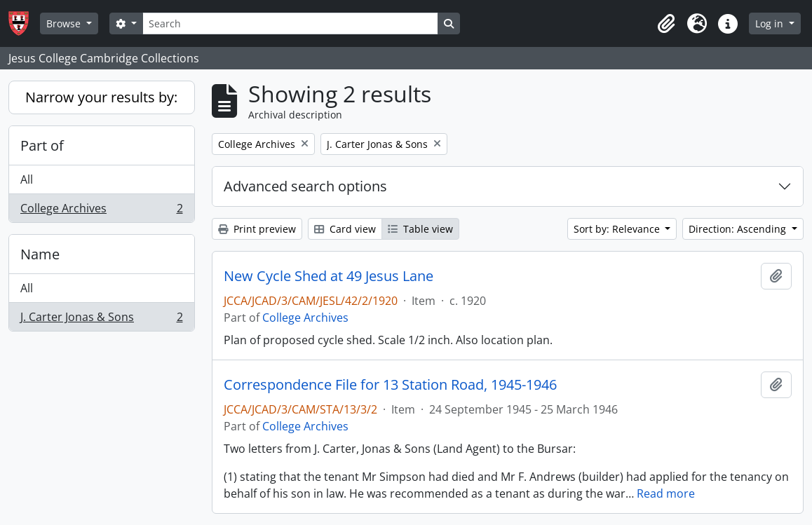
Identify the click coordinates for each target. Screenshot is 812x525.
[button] (666, 24)
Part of (42, 145)
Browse (65, 23)
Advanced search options (305, 186)
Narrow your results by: (101, 97)
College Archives (101, 211)
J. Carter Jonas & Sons (101, 320)
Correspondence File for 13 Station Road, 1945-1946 (390, 385)
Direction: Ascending (739, 229)
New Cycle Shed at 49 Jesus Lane (329, 276)
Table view (420, 229)
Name (40, 254)
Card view (345, 229)
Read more (666, 493)
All (27, 179)
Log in (771, 23)
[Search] (290, 23)
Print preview (257, 229)
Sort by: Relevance (618, 229)
